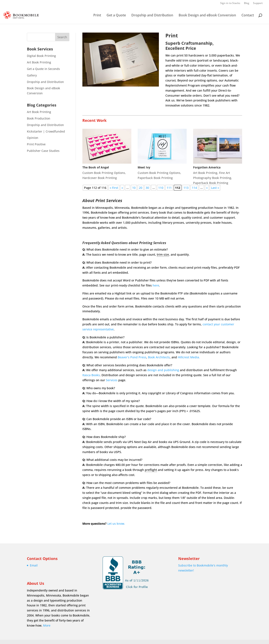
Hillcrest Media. (189, 357)
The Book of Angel (96, 167)
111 (169, 188)
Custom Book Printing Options (104, 173)
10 (134, 188)
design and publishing (163, 370)
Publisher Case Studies (43, 151)
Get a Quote (116, 16)
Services (112, 380)
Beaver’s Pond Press (132, 357)
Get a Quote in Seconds (43, 69)
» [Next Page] (207, 188)
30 (147, 188)
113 (186, 188)
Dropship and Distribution (152, 16)
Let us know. (116, 524)
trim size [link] (163, 254)
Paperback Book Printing (155, 178)
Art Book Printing (39, 62)
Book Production (39, 118)
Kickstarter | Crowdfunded (46, 131)
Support (258, 3)
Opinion (33, 138)
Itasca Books (91, 375)
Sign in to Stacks (230, 3)
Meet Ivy (144, 167)
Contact (248, 16)
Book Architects (159, 357)
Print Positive (36, 144)
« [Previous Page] (122, 188)
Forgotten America (207, 167)
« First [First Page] (114, 188)
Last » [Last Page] (215, 188)
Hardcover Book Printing (100, 178)
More (47, 625)
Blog (247, 3)
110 (161, 188)
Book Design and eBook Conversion (207, 16)
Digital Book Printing (41, 56)
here (156, 285)
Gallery (32, 75)
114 (194, 188)
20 (141, 188)
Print (97, 16)
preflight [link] (151, 470)
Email (34, 565)
